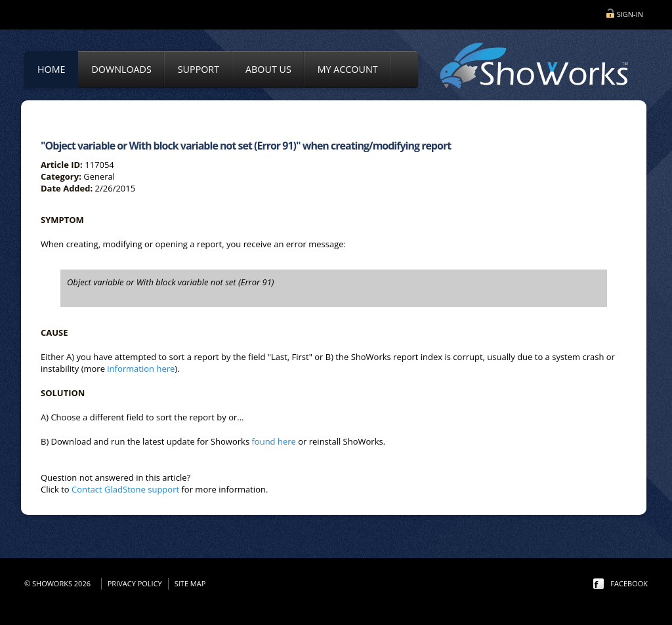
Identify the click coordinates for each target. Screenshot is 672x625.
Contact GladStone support (125, 489)
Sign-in (630, 14)
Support (199, 69)
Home (51, 69)
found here (273, 441)
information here (141, 369)
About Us (268, 69)
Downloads (121, 69)
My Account (348, 69)
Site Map (190, 583)
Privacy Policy (135, 583)
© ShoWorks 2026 (59, 583)
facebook (629, 583)
